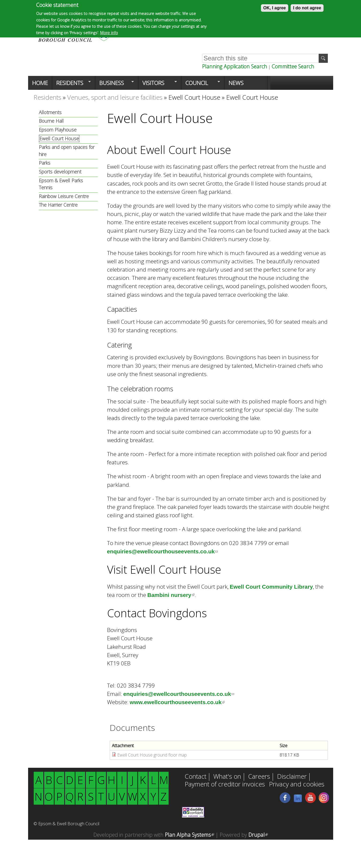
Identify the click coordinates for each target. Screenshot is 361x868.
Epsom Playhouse (58, 130)
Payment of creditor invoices (225, 785)
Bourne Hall (51, 121)
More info (109, 33)
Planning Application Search (235, 66)
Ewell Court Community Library (271, 587)
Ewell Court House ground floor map (152, 755)
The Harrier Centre (58, 205)
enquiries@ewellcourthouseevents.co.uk (163, 551)
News (236, 83)
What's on (227, 777)
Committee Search (293, 66)
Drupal (258, 835)
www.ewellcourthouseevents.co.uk (177, 702)
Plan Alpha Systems (189, 835)
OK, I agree (275, 8)
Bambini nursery (171, 595)
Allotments (50, 112)
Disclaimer (292, 777)
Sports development (60, 172)
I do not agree (307, 8)
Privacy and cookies (297, 785)
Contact (195, 777)
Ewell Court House (194, 97)
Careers (259, 777)
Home (40, 83)
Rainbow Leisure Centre (64, 196)
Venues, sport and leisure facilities (115, 97)
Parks (45, 163)
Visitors (158, 84)
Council (201, 84)
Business (115, 84)
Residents (71, 84)
